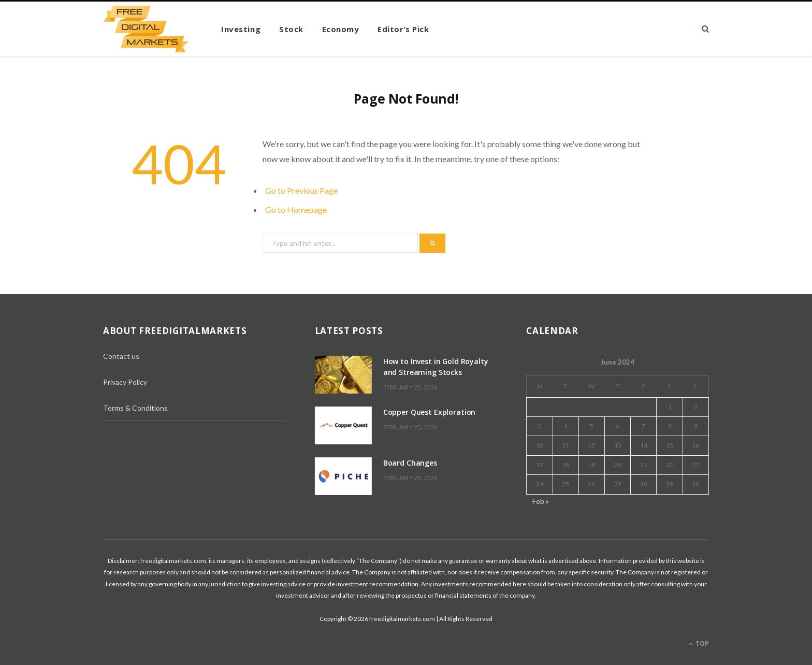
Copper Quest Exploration (430, 412)
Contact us (121, 356)
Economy (341, 29)
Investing (241, 29)
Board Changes (410, 463)
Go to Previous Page (301, 190)
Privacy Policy (125, 382)
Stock (291, 29)
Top (699, 644)
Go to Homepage (296, 209)
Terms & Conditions (135, 408)
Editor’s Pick (403, 29)
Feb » (541, 501)
